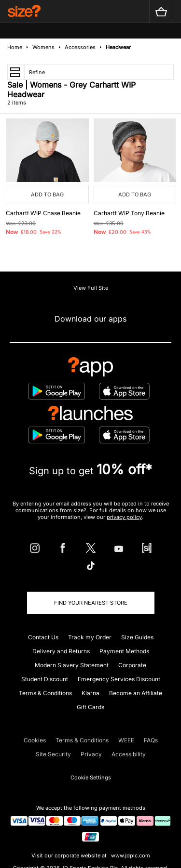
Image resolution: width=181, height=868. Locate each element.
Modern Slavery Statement (72, 665)
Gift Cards (90, 707)
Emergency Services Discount (119, 679)
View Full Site (91, 288)
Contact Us (43, 637)
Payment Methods (124, 651)
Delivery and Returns (61, 651)
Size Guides (137, 637)
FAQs (151, 740)
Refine (37, 72)
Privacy (91, 754)
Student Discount (45, 679)
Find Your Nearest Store (91, 603)
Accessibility (129, 754)
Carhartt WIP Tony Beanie (129, 213)
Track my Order (90, 637)
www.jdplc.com (130, 855)
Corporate (132, 665)
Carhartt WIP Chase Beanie (43, 213)
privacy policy (124, 517)
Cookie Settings (91, 777)
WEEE (126, 740)
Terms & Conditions (45, 693)
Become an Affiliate (136, 693)
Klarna (90, 693)
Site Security (53, 754)
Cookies (35, 740)
